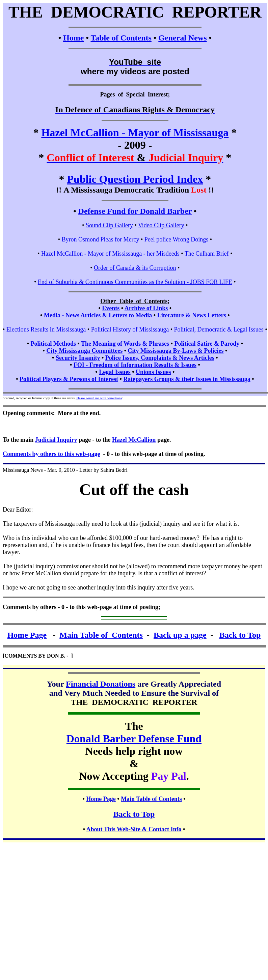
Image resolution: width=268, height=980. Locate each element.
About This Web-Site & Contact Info (134, 829)
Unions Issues (153, 372)
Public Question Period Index (135, 179)
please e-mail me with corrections (99, 398)
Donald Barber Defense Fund (134, 739)
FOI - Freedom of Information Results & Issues (135, 365)
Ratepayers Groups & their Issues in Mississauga (187, 379)
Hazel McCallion (134, 440)
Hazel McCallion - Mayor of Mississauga (135, 133)
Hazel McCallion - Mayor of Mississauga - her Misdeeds (110, 254)
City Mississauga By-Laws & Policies (176, 351)
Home (73, 38)
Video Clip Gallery (161, 225)
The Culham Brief (207, 254)
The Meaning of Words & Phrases (125, 344)
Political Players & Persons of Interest (69, 379)
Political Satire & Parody (207, 344)
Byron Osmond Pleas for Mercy (100, 239)
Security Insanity (78, 358)
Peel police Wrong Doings (176, 239)
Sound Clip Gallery (109, 225)
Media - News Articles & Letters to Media (98, 315)
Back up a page (180, 635)
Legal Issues (115, 372)
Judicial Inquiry (56, 440)
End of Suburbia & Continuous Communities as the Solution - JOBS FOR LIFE (135, 282)
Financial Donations (101, 684)
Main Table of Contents (101, 635)
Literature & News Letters (192, 315)
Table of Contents (121, 38)
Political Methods (53, 344)
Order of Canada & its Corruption (135, 268)
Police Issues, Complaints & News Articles (160, 358)
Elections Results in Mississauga (46, 329)
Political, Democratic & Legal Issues (219, 329)
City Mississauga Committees (84, 351)
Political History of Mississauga (130, 329)
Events (111, 308)
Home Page (27, 635)
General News (182, 38)
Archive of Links (146, 308)
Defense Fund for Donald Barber (135, 211)
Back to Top (240, 635)
